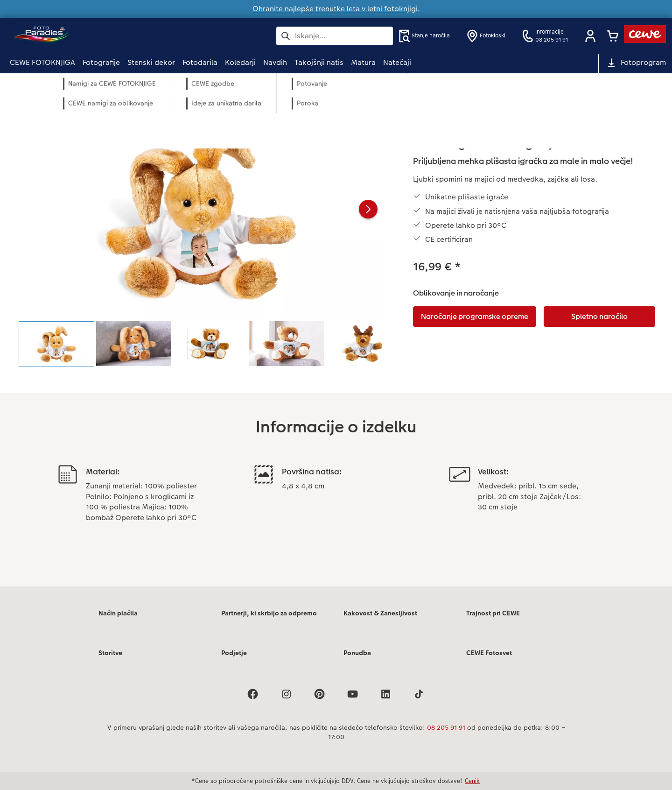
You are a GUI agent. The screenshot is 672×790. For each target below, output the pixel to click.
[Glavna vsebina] (336, 342)
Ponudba (357, 653)
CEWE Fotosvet (489, 653)
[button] (590, 36)
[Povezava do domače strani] (101, 36)
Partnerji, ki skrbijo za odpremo (269, 613)
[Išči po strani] (335, 36)
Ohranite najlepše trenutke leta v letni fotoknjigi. (336, 9)
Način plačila (118, 613)
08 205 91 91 (446, 727)
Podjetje (234, 653)
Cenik (472, 781)
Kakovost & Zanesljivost (380, 613)
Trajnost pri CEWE (493, 613)
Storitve (110, 653)
